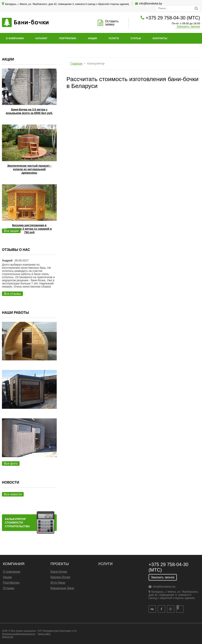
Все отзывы (12, 294)
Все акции (11, 231)
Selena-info (8, 637)
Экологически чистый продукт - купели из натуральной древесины (29, 169)
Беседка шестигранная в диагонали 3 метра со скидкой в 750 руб (29, 229)
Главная (76, 64)
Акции (92, 38)
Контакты (160, 38)
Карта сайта (44, 634)
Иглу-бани (58, 583)
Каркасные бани (62, 588)
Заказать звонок (188, 27)
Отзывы (9, 588)
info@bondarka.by (151, 4)
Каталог (41, 38)
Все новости (13, 494)
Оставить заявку (112, 23)
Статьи (136, 38)
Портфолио (68, 38)
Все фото (11, 464)
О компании (15, 38)
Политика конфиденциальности (19, 634)
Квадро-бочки (60, 577)
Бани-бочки (59, 572)
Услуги (114, 38)
